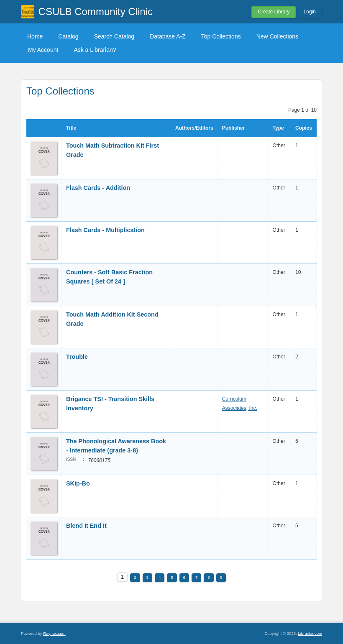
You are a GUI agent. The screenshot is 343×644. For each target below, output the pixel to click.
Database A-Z (168, 36)
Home (35, 36)
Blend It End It (86, 526)
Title (71, 128)
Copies (304, 128)
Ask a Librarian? (95, 50)
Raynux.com (54, 633)
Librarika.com (310, 633)
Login (310, 12)
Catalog (68, 36)
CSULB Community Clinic (96, 11)
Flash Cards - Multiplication (105, 230)
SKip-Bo (79, 483)
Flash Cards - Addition (99, 188)
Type (278, 128)
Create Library (274, 12)
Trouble (78, 357)
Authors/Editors (194, 128)
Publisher (234, 128)
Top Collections (221, 36)
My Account (43, 50)
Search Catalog (114, 36)
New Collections (277, 36)
